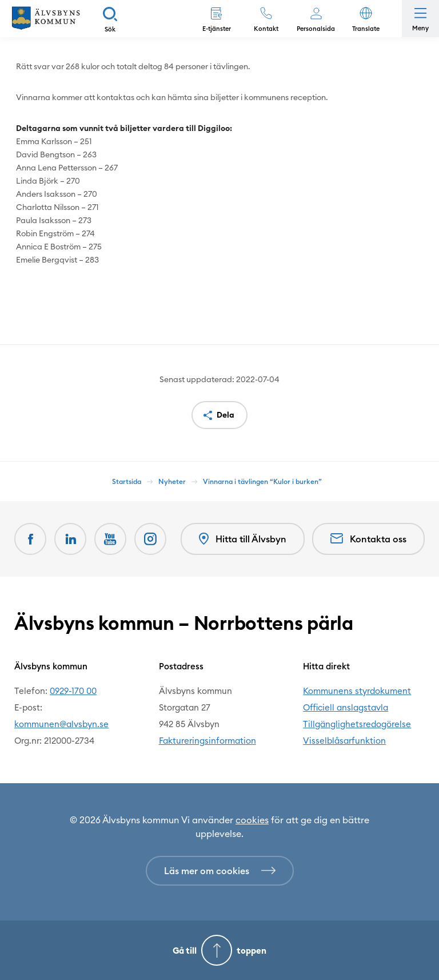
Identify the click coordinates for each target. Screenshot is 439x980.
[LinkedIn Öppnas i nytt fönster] (70, 539)
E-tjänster (217, 29)
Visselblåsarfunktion (344, 741)
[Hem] (46, 19)
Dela (226, 415)
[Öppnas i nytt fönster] (150, 539)
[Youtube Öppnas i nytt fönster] (110, 539)
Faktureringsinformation (207, 741)
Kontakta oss (368, 539)
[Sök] (110, 19)
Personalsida (316, 29)
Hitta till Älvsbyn (243, 539)
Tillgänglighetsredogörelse (357, 724)
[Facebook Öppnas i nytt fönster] (30, 539)
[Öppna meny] (420, 19)
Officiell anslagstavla (346, 707)
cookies (252, 820)
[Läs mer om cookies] (220, 871)
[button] (366, 19)
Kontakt (266, 29)
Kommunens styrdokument (357, 691)
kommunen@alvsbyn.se (61, 724)
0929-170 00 (73, 691)
